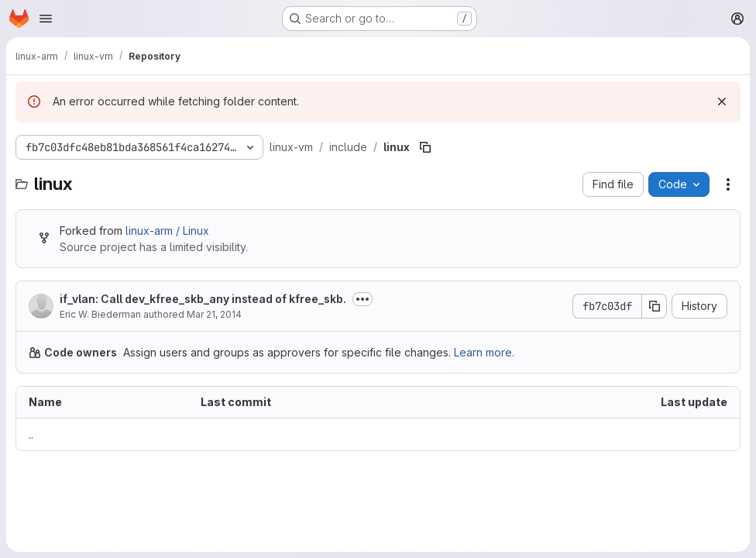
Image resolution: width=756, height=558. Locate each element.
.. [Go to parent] (31, 387)
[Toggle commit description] (363, 252)
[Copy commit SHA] (655, 259)
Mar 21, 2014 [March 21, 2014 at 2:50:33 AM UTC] (214, 267)
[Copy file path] (425, 100)
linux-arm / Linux (167, 183)
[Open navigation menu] (46, 19)
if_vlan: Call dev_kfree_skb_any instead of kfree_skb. (203, 251)
